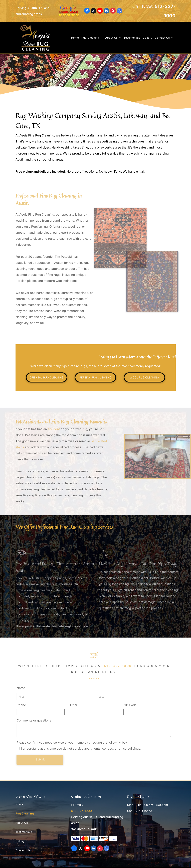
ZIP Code (129, 705)
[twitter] (93, 11)
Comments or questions (33, 720)
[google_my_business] (119, 11)
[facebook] (87, 11)
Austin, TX (35, 8)
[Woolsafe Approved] (140, 827)
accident (54, 429)
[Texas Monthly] (163, 827)
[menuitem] (76, 38)
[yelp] (113, 11)
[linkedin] (106, 11)
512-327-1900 (117, 666)
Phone (21, 705)
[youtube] (100, 11)
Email (73, 705)
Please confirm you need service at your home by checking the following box (71, 742)
